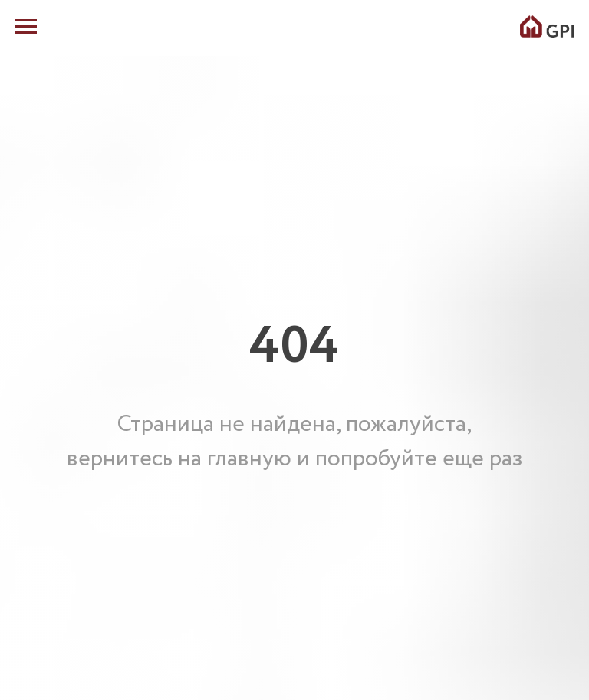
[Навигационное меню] (26, 27)
